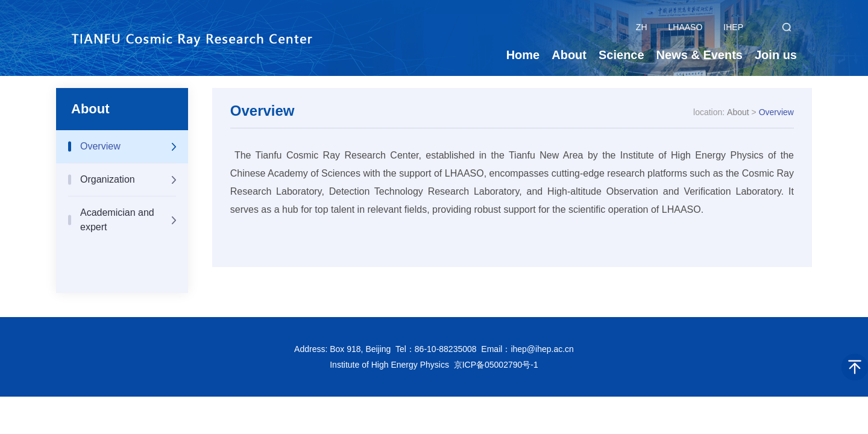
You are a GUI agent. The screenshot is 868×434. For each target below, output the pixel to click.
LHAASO (686, 27)
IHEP (733, 27)
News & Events (700, 55)
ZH (642, 27)
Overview (100, 146)
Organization (108, 179)
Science (621, 55)
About (569, 55)
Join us (776, 55)
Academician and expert (117, 220)
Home (523, 55)
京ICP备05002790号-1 (496, 365)
